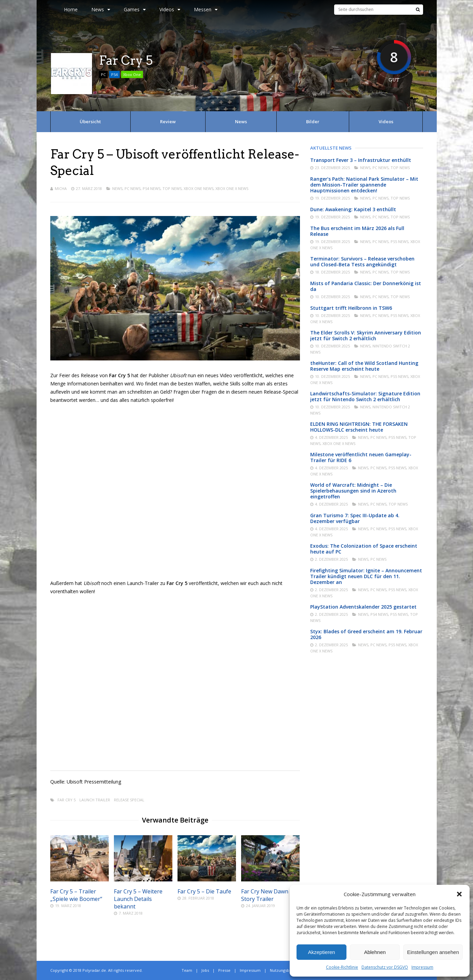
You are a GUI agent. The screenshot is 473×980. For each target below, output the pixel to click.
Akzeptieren (321, 952)
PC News (133, 188)
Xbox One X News (232, 188)
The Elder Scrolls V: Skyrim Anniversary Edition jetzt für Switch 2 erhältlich (366, 335)
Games (135, 9)
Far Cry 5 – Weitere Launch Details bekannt (138, 899)
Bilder (313, 122)
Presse (224, 970)
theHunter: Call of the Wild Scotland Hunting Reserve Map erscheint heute (364, 366)
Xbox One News (199, 188)
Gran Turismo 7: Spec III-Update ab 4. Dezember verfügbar (355, 518)
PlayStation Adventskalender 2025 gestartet (363, 607)
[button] (459, 894)
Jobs (205, 970)
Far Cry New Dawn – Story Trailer (267, 895)
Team (187, 970)
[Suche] (418, 10)
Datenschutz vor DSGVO (385, 967)
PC (103, 74)
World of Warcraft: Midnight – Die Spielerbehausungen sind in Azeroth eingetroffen (353, 491)
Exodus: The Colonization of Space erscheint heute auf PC (364, 549)
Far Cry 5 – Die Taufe (204, 891)
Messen (206, 9)
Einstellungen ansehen (433, 952)
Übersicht (90, 122)
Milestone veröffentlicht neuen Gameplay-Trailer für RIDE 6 (361, 457)
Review (168, 122)
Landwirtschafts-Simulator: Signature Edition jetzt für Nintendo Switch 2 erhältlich (365, 396)
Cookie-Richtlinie (342, 967)
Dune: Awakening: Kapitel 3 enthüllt (353, 209)
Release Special (129, 800)
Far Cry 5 (67, 800)
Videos (170, 9)
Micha (61, 188)
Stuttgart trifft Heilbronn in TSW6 (351, 308)
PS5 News (399, 241)
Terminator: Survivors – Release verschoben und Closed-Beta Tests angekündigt (362, 262)
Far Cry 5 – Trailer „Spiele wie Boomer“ (76, 895)
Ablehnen (375, 952)
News (101, 9)
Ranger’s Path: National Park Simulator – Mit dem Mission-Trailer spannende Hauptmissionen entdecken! (364, 185)
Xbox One (132, 74)
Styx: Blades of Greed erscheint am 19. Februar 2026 (366, 634)
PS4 (114, 74)
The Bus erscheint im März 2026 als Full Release (357, 231)
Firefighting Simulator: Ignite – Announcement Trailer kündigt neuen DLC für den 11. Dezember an (366, 576)
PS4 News (152, 188)
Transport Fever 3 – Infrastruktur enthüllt (361, 160)
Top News (172, 188)
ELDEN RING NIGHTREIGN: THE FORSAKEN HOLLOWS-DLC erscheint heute (359, 427)
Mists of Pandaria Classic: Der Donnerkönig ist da (366, 286)
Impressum (422, 967)
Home (71, 9)
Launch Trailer (95, 800)
